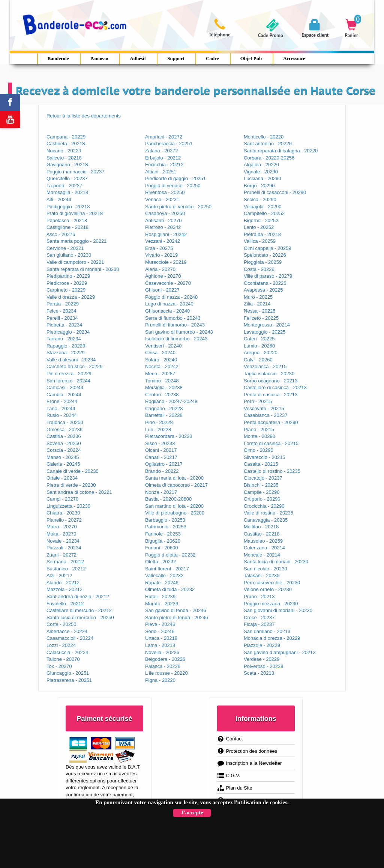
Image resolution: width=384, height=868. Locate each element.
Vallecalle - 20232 (164, 575)
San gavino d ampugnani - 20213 (280, 652)
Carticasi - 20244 (65, 387)
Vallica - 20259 (260, 241)
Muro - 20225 (258, 297)
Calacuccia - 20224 (67, 652)
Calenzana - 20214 (264, 548)
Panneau (99, 58)
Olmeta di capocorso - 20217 (176, 485)
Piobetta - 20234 (64, 325)
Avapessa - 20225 (263, 290)
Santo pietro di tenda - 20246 (177, 618)
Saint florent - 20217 (167, 569)
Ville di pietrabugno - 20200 (175, 513)
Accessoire (294, 58)
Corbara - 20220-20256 (269, 158)
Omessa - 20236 (64, 429)
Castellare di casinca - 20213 (275, 387)
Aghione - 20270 (163, 276)
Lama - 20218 (160, 645)
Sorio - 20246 (160, 631)
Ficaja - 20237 (259, 624)
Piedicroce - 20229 (67, 283)
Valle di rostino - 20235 (268, 513)
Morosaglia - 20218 (67, 192)
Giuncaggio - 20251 (68, 673)
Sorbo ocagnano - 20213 (271, 381)
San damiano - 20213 (267, 631)
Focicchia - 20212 (164, 165)
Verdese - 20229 (262, 659)
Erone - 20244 (62, 401)
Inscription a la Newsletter (250, 763)
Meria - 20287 (160, 374)
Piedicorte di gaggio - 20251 (175, 178)
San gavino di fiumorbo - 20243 (179, 332)
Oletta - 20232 (160, 562)
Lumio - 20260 (259, 346)
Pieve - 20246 (160, 624)
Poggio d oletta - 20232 (170, 555)
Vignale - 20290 (261, 172)
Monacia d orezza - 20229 (272, 638)
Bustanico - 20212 (66, 569)
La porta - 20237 (64, 186)
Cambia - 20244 (64, 395)
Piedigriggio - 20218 (68, 207)
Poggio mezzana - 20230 (271, 604)
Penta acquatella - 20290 (271, 422)
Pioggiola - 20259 (263, 262)
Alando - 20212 (63, 583)
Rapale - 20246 (162, 583)
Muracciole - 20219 (166, 262)
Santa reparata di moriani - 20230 (83, 269)
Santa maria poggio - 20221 (76, 241)
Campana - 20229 (66, 137)
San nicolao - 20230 (265, 569)
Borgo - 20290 (259, 186)
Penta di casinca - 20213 (271, 395)
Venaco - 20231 (162, 199)
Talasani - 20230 (262, 575)
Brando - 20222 (162, 471)
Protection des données (247, 751)
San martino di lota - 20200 (174, 506)
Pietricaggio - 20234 (68, 332)
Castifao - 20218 (262, 534)
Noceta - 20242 (162, 366)
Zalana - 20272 (161, 151)
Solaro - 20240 (161, 360)
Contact (230, 739)
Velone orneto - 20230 (268, 589)
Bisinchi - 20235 (261, 485)
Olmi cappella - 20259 (267, 248)
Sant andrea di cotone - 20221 (79, 492)
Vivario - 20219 (161, 255)
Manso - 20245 (63, 457)
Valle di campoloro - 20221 (75, 262)
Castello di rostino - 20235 (272, 471)
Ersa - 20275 (159, 248)
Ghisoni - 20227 (162, 290)
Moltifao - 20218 (261, 527)
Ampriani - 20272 (164, 137)
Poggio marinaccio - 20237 (76, 172)
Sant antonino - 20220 (268, 144)
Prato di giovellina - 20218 (75, 213)
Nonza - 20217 (161, 492)
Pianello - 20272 (64, 520)
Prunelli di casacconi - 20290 (275, 192)
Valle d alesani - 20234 (71, 360)
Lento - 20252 (259, 227)
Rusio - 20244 (62, 415)
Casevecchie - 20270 (168, 283)
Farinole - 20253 (163, 534)
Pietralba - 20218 (262, 234)
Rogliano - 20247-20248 (171, 401)
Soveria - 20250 (64, 443)
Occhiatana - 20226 (265, 283)
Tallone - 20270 (63, 659)
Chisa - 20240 (160, 353)
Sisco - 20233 (160, 443)
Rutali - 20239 (160, 596)
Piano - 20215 (259, 429)
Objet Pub (251, 58)
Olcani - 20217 (161, 450)
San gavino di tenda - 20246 (176, 610)
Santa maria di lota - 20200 (174, 478)
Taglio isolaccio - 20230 (269, 374)
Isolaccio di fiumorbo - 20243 (176, 339)
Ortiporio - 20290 (262, 499)
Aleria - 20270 (160, 269)
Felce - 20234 (61, 311)
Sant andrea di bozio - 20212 (78, 596)
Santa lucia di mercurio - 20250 (80, 618)
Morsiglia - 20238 (164, 387)
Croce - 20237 (259, 618)
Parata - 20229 (63, 304)
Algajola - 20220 (261, 165)
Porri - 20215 (258, 401)
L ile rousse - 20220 (166, 673)
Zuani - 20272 (61, 555)
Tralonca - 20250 (65, 422)
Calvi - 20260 (258, 360)
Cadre (212, 58)
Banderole (58, 58)
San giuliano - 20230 (69, 255)
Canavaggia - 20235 (266, 520)
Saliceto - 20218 (64, 158)
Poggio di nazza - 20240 (171, 297)
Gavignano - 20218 (67, 165)
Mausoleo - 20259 (263, 541)
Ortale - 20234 (62, 478)
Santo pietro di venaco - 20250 (178, 207)
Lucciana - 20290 (262, 178)
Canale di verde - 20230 (73, 471)
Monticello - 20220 (264, 137)
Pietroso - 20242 (163, 227)
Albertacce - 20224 (67, 631)
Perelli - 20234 (62, 318)
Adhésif (138, 58)
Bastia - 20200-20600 (168, 499)
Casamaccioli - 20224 (70, 638)
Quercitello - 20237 (67, 178)
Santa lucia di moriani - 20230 (276, 562)
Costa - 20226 (259, 269)
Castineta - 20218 (66, 144)
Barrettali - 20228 (164, 415)
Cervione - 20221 (65, 248)
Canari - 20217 (161, 457)
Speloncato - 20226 (265, 255)
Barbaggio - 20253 (165, 520)
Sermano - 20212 (65, 562)
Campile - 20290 (262, 492)
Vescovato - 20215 (264, 408)
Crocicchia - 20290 (264, 506)
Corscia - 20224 (64, 450)
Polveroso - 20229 (264, 666)
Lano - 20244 (61, 408)
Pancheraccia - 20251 (169, 144)
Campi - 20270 (62, 499)
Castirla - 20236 (64, 436)
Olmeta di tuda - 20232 (170, 589)
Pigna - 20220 (160, 680)
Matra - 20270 (62, 527)
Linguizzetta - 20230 (68, 506)
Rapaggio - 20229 (66, 346)
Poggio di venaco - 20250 (173, 186)
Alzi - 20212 (59, 575)
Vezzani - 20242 (163, 241)
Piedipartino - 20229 (68, 276)
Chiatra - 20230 (63, 513)
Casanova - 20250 (165, 213)
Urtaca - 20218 (161, 638)
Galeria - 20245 (63, 464)
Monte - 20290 (259, 436)
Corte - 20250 (61, 624)
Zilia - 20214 (257, 304)
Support (176, 58)
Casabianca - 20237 (265, 415)
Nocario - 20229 (64, 151)
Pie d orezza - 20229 (69, 374)
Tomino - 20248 (162, 381)
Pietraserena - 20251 (69, 680)
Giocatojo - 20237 (263, 478)
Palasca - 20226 (163, 666)
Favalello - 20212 (65, 604)
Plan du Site (235, 788)
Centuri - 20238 (162, 395)
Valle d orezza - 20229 (71, 297)
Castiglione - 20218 (67, 227)
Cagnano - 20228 (164, 408)
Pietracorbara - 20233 (169, 436)
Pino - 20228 (159, 422)
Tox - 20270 (59, 666)
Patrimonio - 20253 (166, 527)
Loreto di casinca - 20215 (271, 443)
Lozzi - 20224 (61, 645)
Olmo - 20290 (259, 450)
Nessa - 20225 (260, 311)
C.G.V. (229, 775)
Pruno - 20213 (259, 596)
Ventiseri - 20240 (163, 346)
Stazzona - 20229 (66, 353)
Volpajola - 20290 (262, 207)
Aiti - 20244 (59, 199)
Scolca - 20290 (260, 199)
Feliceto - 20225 (261, 318)
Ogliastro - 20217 (164, 464)
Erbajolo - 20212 (163, 158)
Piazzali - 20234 (64, 548)
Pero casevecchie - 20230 (272, 583)
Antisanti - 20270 (163, 220)
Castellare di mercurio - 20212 (79, 610)
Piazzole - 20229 (262, 645)
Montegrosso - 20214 (267, 325)
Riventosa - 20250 (165, 192)
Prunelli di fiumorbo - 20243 (175, 325)
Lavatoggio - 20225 (265, 332)
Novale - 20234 (63, 541)
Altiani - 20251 (161, 172)
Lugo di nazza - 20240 (169, 304)
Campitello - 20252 (264, 213)
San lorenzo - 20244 (68, 381)
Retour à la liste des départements (84, 116)
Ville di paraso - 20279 (268, 276)
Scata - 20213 (259, 673)
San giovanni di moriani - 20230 (278, 610)
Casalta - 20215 (261, 464)
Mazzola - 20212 (64, 589)
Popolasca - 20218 (67, 220)
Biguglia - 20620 (163, 541)
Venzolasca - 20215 (265, 366)
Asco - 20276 (61, 234)
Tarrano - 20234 (64, 339)
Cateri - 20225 (259, 339)
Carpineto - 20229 (66, 290)
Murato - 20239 (162, 604)
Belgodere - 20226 (165, 659)
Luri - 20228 (158, 429)
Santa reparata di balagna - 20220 (281, 151)
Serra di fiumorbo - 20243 (173, 318)
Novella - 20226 (162, 652)
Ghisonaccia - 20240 (167, 311)
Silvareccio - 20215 (265, 457)
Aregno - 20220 (261, 353)
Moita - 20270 (61, 534)
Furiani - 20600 (161, 548)
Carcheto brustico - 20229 (75, 366)
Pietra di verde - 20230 (71, 485)
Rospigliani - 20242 (166, 234)
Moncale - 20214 (262, 555)
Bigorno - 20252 (261, 220)
